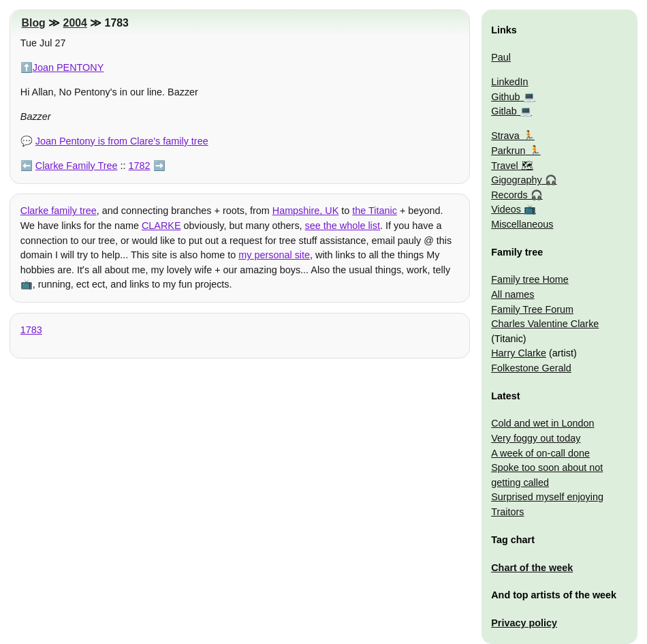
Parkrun (508, 151)
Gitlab (504, 111)
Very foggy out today (536, 438)
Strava (505, 136)
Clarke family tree (59, 211)
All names (512, 294)
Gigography (516, 180)
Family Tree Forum (532, 309)
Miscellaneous (522, 224)
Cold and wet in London (542, 423)
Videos (506, 209)
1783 (31, 330)
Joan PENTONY (68, 67)
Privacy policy (524, 623)
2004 (75, 23)
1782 (140, 166)
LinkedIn (509, 82)
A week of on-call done (540, 453)
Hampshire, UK (306, 211)
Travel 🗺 (512, 166)
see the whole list (343, 226)
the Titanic (375, 211)
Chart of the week (532, 568)
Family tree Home (530, 279)
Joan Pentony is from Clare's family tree (122, 141)
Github (505, 97)
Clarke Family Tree (77, 166)
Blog (34, 23)
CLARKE (161, 226)
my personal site (274, 255)
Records (509, 195)
